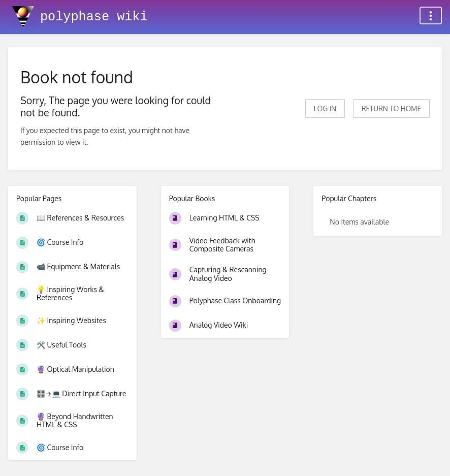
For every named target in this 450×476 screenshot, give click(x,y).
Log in (325, 108)
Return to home (391, 108)
